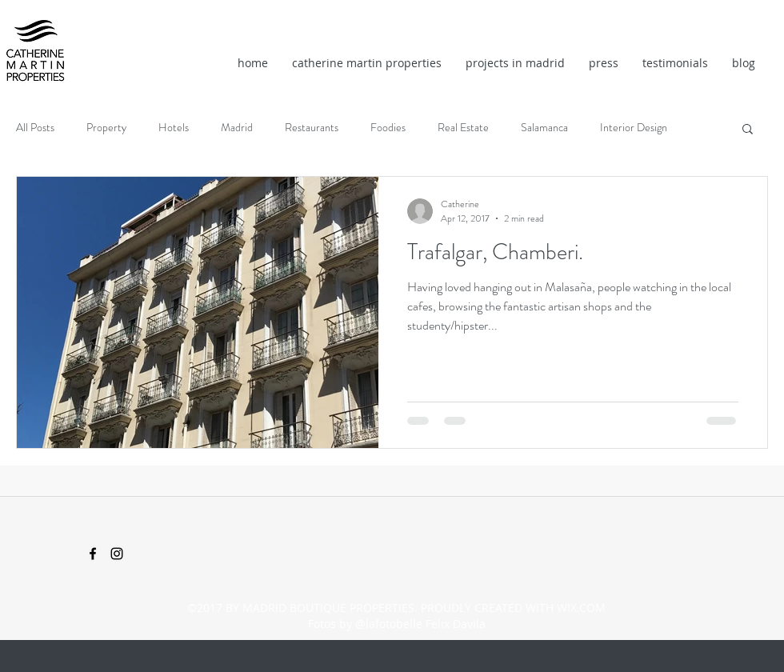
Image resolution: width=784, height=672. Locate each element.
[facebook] (93, 554)
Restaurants (312, 128)
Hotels (174, 128)
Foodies (388, 128)
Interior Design (634, 128)
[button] (748, 130)
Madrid (237, 128)
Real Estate (463, 128)
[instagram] (117, 554)
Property (106, 128)
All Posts (35, 128)
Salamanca (544, 128)
